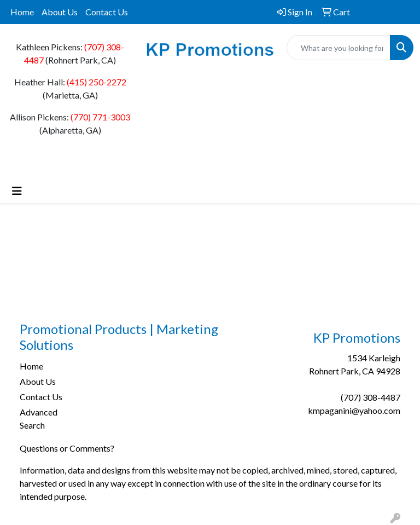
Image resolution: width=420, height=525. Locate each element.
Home (22, 12)
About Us (60, 12)
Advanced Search (39, 419)
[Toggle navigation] (17, 191)
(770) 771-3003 (100, 117)
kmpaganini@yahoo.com (354, 410)
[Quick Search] (339, 48)
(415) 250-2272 (97, 82)
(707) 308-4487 (371, 397)
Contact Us (107, 12)
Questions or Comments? (67, 448)
